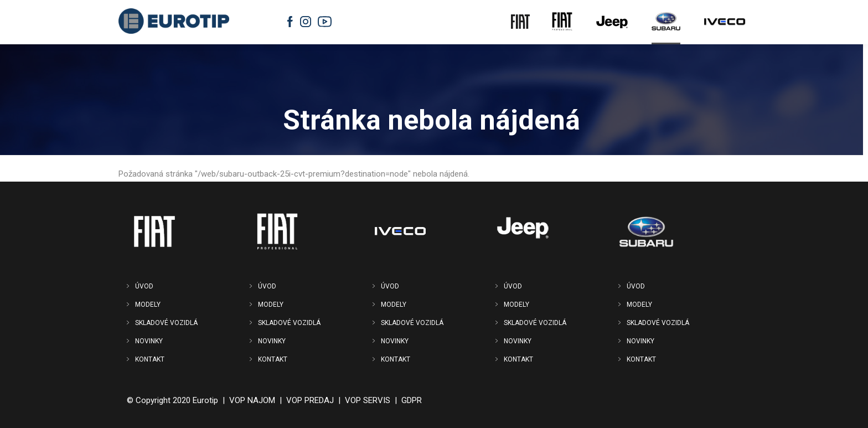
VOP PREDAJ (310, 400)
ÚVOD (144, 286)
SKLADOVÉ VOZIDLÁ (166, 323)
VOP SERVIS (368, 400)
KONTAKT (150, 359)
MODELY (148, 305)
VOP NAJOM (252, 400)
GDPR (412, 400)
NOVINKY (149, 341)
